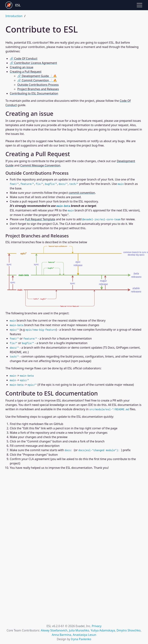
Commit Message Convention (40, 165)
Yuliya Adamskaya (103, 630)
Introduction (14, 16)
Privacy (97, 626)
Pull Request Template (40, 219)
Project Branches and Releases (38, 89)
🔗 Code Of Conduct (24, 59)
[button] (139, 5)
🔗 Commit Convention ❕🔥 (37, 80)
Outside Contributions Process (38, 85)
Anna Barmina (62, 635)
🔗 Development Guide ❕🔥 (37, 76)
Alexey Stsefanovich (54, 630)
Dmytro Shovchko (129, 630)
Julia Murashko (79, 630)
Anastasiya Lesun (84, 635)
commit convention (82, 193)
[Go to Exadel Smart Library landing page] (40, 5)
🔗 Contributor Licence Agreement (33, 63)
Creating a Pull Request (26, 72)
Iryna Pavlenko (81, 639)
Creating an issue (22, 67)
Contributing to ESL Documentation (34, 93)
